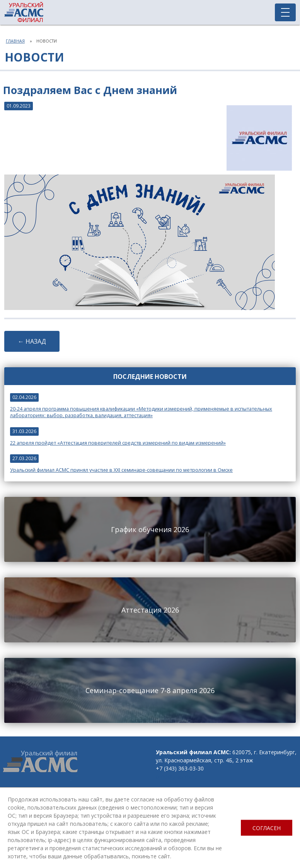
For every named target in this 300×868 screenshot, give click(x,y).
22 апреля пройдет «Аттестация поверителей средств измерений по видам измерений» (118, 443)
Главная (15, 41)
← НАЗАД (32, 341)
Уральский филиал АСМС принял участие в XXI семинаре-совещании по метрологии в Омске (121, 470)
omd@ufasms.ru (176, 776)
